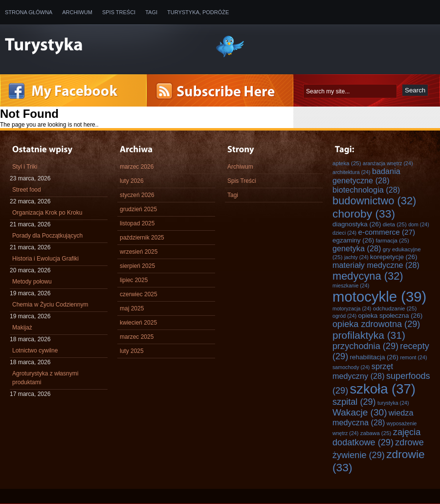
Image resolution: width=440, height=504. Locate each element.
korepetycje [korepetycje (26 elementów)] (394, 257)
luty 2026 (132, 181)
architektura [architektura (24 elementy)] (352, 172)
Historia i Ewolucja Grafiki (45, 259)
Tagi (151, 12)
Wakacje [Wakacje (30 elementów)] (360, 412)
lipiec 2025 (134, 280)
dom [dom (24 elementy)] (419, 224)
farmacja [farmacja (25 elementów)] (393, 240)
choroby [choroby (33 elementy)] (364, 214)
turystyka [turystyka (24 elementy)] (393, 403)
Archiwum (77, 12)
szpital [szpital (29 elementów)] (354, 402)
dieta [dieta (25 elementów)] (395, 224)
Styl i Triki (25, 167)
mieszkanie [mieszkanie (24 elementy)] (351, 285)
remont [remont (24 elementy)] (413, 357)
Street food (27, 190)
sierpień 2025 (137, 266)
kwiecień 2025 (138, 323)
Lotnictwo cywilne (35, 351)
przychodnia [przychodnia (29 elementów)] (365, 346)
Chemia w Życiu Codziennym (50, 305)
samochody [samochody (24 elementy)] (351, 367)
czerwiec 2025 (139, 294)
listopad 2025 (137, 223)
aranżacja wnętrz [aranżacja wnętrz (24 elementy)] (388, 163)
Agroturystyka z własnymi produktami (45, 378)
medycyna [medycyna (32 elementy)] (368, 276)
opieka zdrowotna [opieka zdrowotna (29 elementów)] (376, 324)
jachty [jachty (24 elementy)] (356, 257)
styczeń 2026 (137, 195)
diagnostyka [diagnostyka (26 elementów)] (357, 224)
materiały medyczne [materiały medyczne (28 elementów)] (376, 265)
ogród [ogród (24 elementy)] (344, 316)
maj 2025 (132, 308)
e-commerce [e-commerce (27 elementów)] (387, 232)
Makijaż (22, 328)
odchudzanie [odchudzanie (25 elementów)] (395, 308)
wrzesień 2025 (139, 252)
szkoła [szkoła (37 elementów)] (383, 389)
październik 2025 (142, 238)
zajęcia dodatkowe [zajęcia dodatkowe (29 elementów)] (376, 437)
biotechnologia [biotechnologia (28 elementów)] (366, 190)
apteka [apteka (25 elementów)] (347, 163)
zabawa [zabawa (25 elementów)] (376, 433)
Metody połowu (32, 282)
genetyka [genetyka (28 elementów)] (357, 248)
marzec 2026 (137, 167)
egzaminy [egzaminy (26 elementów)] (353, 240)
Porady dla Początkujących (47, 236)
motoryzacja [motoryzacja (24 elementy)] (352, 308)
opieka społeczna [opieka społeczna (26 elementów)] (391, 316)
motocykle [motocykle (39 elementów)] (379, 296)
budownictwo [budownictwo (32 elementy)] (374, 201)
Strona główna (29, 12)
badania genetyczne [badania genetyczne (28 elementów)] (366, 176)
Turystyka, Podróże (198, 12)
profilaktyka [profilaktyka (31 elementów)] (369, 335)
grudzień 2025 (138, 209)
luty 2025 (132, 351)
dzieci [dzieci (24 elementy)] (344, 233)
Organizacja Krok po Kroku (47, 213)
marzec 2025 (137, 337)
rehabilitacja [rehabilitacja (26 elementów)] (374, 357)
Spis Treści (119, 12)
